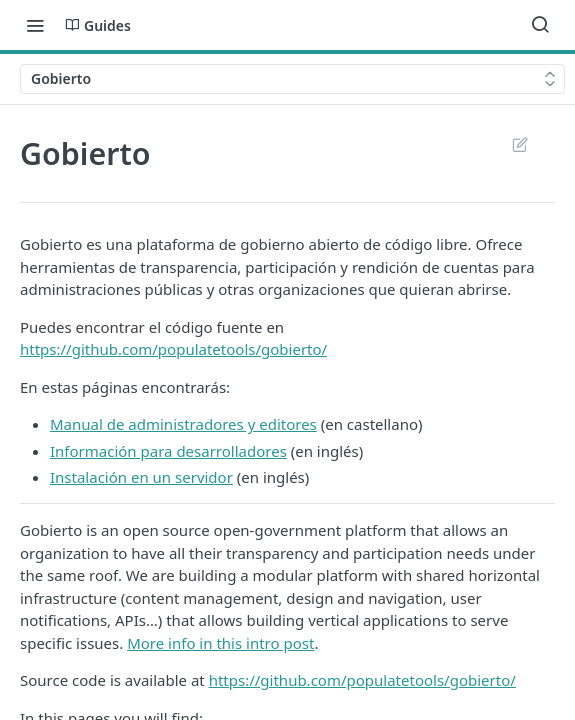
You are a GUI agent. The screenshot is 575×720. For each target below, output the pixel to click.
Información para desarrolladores (168, 451)
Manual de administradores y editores (183, 424)
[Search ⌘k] (540, 25)
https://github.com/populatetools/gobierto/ (173, 349)
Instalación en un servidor (141, 477)
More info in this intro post (220, 643)
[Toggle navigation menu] (35, 25)
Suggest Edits (519, 144)
